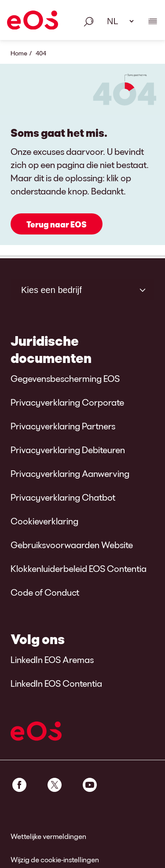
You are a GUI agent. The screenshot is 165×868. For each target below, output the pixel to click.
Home (19, 53)
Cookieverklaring (44, 521)
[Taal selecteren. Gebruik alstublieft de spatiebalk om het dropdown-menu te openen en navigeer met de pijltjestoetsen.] (117, 21)
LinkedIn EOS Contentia (56, 683)
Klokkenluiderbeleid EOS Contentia (79, 568)
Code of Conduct (45, 592)
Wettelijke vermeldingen (48, 836)
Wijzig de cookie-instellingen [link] (55, 859)
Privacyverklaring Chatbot (63, 497)
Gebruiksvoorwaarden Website (72, 545)
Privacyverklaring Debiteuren (68, 450)
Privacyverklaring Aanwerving (70, 473)
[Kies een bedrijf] (82, 290)
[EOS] (33, 22)
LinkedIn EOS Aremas (52, 659)
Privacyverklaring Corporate (67, 402)
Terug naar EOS (57, 224)
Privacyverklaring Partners (63, 426)
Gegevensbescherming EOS (65, 378)
